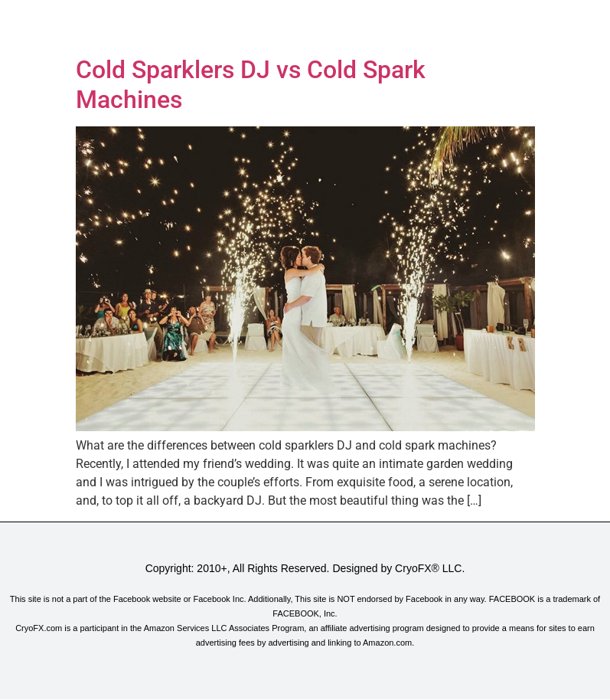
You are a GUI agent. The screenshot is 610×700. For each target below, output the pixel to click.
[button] (305, 25)
